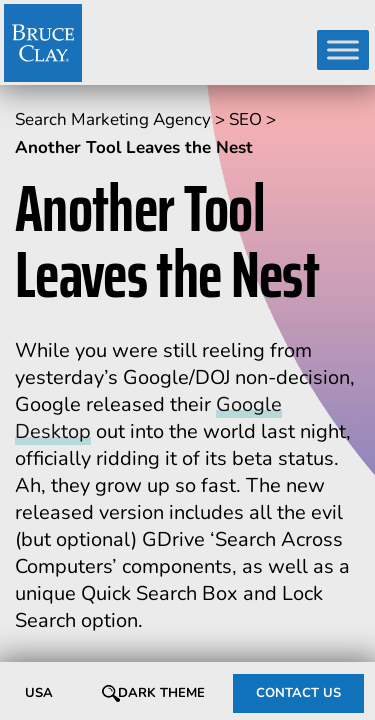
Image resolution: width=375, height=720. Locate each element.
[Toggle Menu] (343, 49)
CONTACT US (298, 693)
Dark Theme (161, 693)
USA (39, 693)
